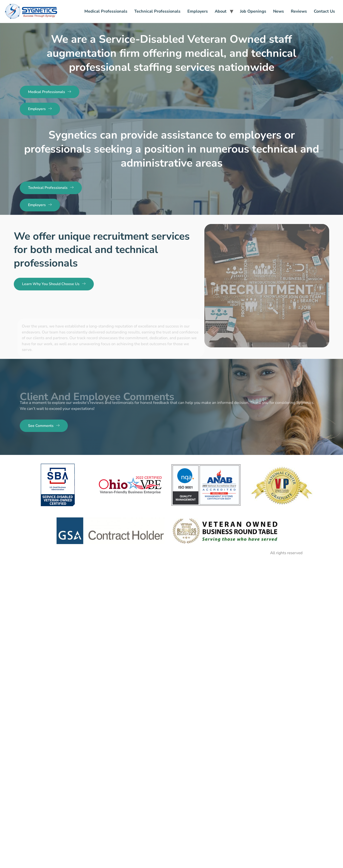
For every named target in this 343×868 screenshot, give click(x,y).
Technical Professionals (157, 11)
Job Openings (253, 11)
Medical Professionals (106, 11)
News (279, 11)
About (221, 11)
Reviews (299, 11)
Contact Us (324, 11)
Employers (198, 11)
